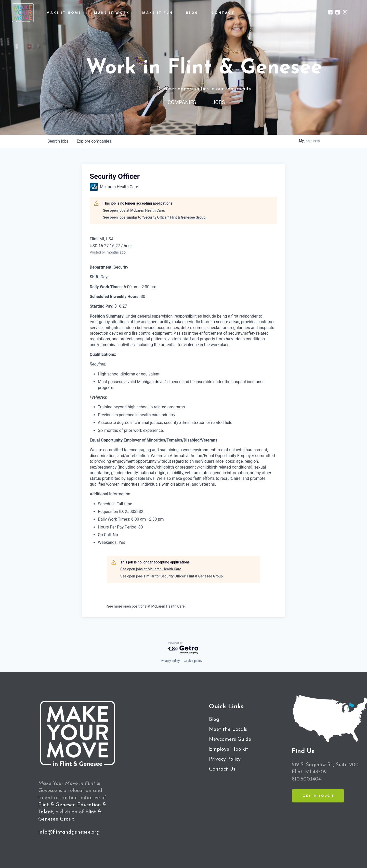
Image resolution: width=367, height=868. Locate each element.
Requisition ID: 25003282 (121, 512)
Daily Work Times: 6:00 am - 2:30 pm (131, 519)
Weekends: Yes (112, 542)
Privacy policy (170, 661)
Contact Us (222, 769)
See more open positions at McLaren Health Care (146, 606)
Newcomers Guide (230, 739)
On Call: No (108, 535)
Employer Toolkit (229, 749)
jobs (58, 141)
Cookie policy (193, 661)
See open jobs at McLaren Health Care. (134, 210)
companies (94, 141)
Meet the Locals (228, 729)
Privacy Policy (225, 759)
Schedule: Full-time (115, 504)
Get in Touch (318, 796)
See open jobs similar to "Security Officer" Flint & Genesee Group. (155, 217)
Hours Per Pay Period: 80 (120, 527)
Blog (214, 720)
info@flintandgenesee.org (69, 832)
